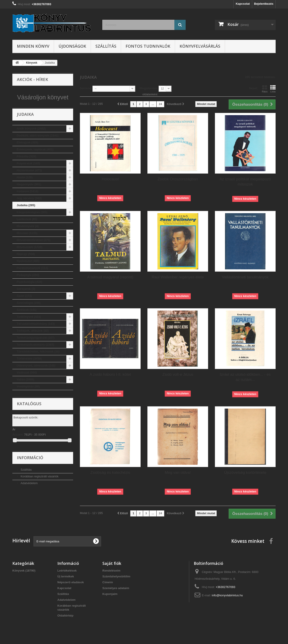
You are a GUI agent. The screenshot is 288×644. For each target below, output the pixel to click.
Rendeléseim (111, 571)
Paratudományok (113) (32, 277)
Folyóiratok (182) (28, 173)
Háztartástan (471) (29, 180)
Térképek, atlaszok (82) (33, 340)
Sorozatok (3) (26, 298)
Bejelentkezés (264, 4)
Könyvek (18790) (24, 571)
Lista (273, 89)
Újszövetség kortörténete (245, 473)
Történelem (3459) (29, 368)
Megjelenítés (148, 88)
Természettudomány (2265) (35, 354)
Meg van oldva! (178, 473)
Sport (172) (24, 305)
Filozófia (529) (26, 166)
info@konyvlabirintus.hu (227, 595)
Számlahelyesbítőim (116, 576)
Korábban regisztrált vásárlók (39, 486)
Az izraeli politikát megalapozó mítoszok (245, 182)
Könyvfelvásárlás (200, 46)
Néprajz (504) (26, 263)
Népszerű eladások (71, 582)
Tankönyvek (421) (29, 326)
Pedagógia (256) (28, 284)
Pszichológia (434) (29, 291)
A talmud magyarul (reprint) (110, 277)
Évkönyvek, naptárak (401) (35, 159)
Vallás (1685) (25, 389)
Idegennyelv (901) (29, 194)
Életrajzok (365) (27, 152)
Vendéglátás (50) (28, 396)
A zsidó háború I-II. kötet (110, 375)
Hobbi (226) (25, 187)
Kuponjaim (110, 594)
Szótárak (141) (27, 319)
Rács (265, 89)
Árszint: (18, 444)
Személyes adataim (116, 588)
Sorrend (85, 88)
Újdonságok (72, 46)
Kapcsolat (243, 4)
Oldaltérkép (65, 616)
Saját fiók (112, 563)
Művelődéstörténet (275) (34, 249)
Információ (30, 467)
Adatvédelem (29, 493)
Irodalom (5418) (27, 201)
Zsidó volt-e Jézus (178, 375)
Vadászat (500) (27, 382)
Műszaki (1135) (27, 243)
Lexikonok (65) (27, 229)
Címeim (108, 582)
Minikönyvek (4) (28, 236)
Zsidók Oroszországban (178, 179)
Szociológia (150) (29, 312)
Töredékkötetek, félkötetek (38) (38, 361)
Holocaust (110, 179)
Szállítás (106, 46)
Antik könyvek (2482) (31, 138)
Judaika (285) (26, 215)
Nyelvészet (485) (28, 270)
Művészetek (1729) (29, 256)
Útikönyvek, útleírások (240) (36, 375)
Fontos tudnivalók (148, 46)
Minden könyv (33, 46)
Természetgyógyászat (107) (36, 347)
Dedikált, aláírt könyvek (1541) (38, 145)
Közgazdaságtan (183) (32, 222)
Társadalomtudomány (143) (36, 333)
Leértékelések (67, 571)
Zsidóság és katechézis (110, 473)
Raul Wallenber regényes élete (178, 277)
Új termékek (66, 576)
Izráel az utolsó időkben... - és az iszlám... (245, 377)
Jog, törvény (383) (29, 208)
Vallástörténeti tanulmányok (245, 277)
